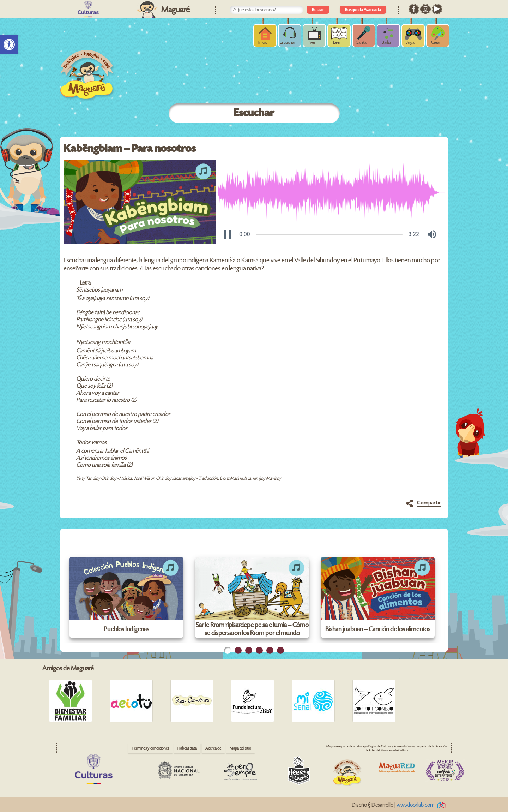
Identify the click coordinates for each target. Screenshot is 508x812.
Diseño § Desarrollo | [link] (400, 805)
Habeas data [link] (187, 748)
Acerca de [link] (213, 748)
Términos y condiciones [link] (150, 748)
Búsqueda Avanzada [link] (363, 10)
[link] (9, 44)
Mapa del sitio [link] (240, 748)
